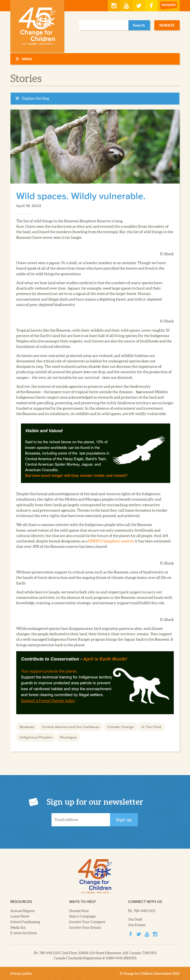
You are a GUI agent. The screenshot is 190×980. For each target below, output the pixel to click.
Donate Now (79, 911)
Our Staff (135, 919)
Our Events (137, 925)
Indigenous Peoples (36, 737)
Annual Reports (23, 911)
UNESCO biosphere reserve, (111, 541)
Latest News (20, 916)
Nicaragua (68, 737)
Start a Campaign (83, 916)
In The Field (151, 727)
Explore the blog (32, 99)
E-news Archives (24, 933)
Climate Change (121, 727)
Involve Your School (85, 928)
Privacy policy (21, 973)
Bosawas (27, 727)
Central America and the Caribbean (71, 727)
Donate (167, 25)
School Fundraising (25, 922)
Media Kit (18, 928)
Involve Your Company (87, 922)
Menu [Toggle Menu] (24, 59)
